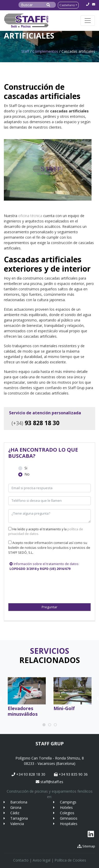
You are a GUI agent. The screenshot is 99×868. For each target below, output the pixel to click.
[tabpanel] (27, 699)
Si (26, 468)
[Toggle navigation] (88, 21)
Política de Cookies (70, 860)
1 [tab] (44, 725)
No (27, 474)
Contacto (21, 860)
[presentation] (36, 585)
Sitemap (86, 846)
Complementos (45, 51)
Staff (25, 51)
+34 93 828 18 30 (28, 774)
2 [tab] (50, 725)
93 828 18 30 (35, 423)
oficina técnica (30, 216)
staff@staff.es (49, 782)
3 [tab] (56, 725)
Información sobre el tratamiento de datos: (44, 566)
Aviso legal (42, 860)
